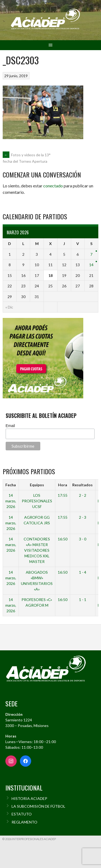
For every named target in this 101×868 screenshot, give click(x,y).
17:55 (63, 495)
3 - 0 (83, 539)
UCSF (37, 507)
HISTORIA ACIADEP (29, 798)
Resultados (82, 485)
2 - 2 (83, 495)
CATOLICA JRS (37, 523)
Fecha (11, 485)
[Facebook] (26, 761)
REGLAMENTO (24, 822)
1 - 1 (83, 600)
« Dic (9, 307)
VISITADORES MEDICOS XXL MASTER (37, 556)
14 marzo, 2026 (11, 501)
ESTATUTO (22, 814)
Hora (63, 485)
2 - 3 (83, 517)
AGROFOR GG (37, 517)
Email (10, 426)
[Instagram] (11, 761)
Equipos (37, 485)
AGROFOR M (37, 605)
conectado (53, 186)
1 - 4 (83, 572)
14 (91, 265)
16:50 (63, 539)
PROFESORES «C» (37, 600)
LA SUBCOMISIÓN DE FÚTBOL (38, 806)
